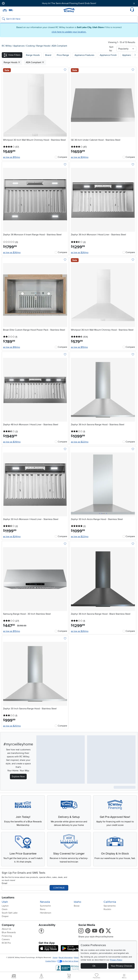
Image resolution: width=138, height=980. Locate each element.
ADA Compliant (59, 46)
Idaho (77, 902)
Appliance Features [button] (84, 55)
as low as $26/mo (80, 252)
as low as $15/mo (12, 157)
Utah (5, 902)
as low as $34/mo (80, 157)
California (110, 902)
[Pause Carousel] (3, 3)
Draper (5, 916)
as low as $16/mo (12, 347)
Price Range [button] (63, 55)
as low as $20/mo (12, 726)
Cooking (31, 46)
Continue (59, 888)
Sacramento (110, 906)
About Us (6, 929)
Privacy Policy (116, 960)
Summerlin (45, 906)
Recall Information (66, 958)
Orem (5, 909)
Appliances (19, 46)
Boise (77, 906)
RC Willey (7, 46)
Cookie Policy (51, 961)
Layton (5, 906)
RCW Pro (6, 943)
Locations (8, 898)
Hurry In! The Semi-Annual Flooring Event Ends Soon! (69, 3)
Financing (7, 936)
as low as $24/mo (12, 537)
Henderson (46, 913)
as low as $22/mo (80, 442)
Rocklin (107, 909)
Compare (62, 157)
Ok (94, 966)
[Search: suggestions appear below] (69, 19)
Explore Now (18, 777)
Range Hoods (43, 46)
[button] (12, 55)
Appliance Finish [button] (108, 55)
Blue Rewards (9, 932)
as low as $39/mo (12, 442)
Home (55, 958)
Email (5, 883)
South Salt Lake (10, 913)
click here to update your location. (69, 32)
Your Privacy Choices (122, 966)
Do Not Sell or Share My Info (71, 961)
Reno (43, 909)
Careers (6, 939)
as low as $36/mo (12, 252)
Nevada (45, 902)
